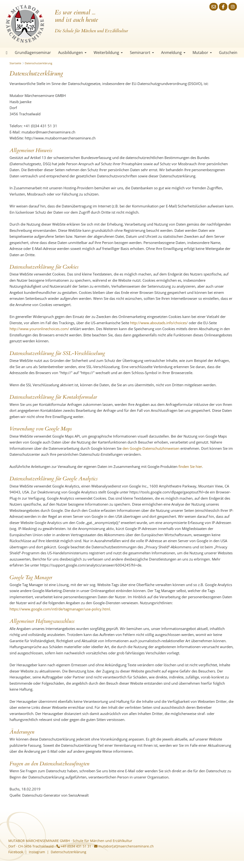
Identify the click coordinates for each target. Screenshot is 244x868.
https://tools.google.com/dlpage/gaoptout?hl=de (169, 492)
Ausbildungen (72, 53)
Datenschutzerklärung (38, 63)
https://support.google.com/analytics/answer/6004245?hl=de (91, 565)
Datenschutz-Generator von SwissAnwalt (55, 795)
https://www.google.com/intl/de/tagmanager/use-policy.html (60, 609)
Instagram (37, 852)
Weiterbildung (108, 53)
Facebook (16, 852)
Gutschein (228, 53)
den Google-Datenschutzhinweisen (151, 448)
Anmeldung (173, 53)
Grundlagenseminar (33, 53)
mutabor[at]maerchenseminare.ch (124, 846)
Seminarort (142, 53)
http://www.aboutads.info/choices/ (159, 323)
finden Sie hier (190, 466)
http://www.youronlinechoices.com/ (39, 329)
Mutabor (202, 53)
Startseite (7, 53)
